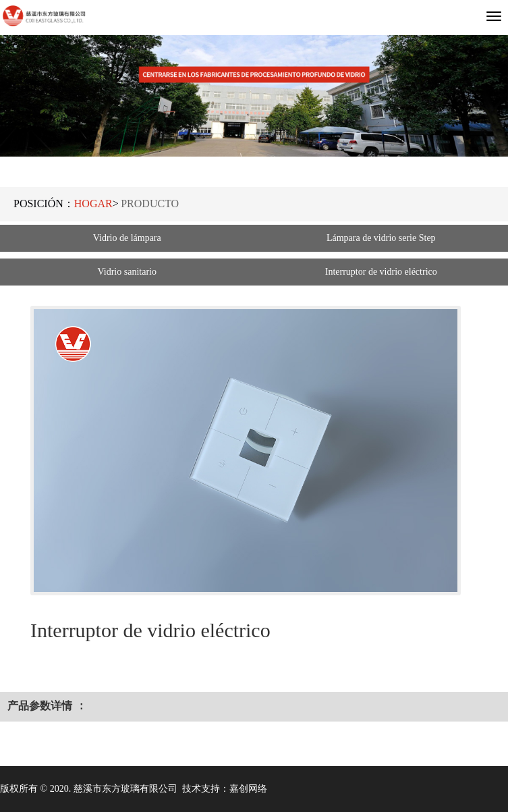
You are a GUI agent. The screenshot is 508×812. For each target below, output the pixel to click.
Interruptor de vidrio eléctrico (381, 272)
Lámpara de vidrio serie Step (381, 238)
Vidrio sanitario (127, 272)
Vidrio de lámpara (127, 238)
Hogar (93, 204)
